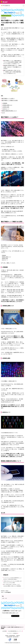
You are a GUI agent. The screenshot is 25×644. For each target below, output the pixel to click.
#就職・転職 (4, 598)
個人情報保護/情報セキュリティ (15, 631)
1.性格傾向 (5, 103)
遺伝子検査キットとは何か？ (8, 99)
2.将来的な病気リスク (7, 105)
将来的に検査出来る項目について (9, 111)
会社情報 (5, 631)
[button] (23, 6)
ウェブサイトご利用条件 (12, 633)
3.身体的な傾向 (6, 107)
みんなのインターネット (11, 626)
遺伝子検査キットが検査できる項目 (10, 100)
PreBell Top (3, 626)
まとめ (3, 113)
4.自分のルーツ (6, 109)
